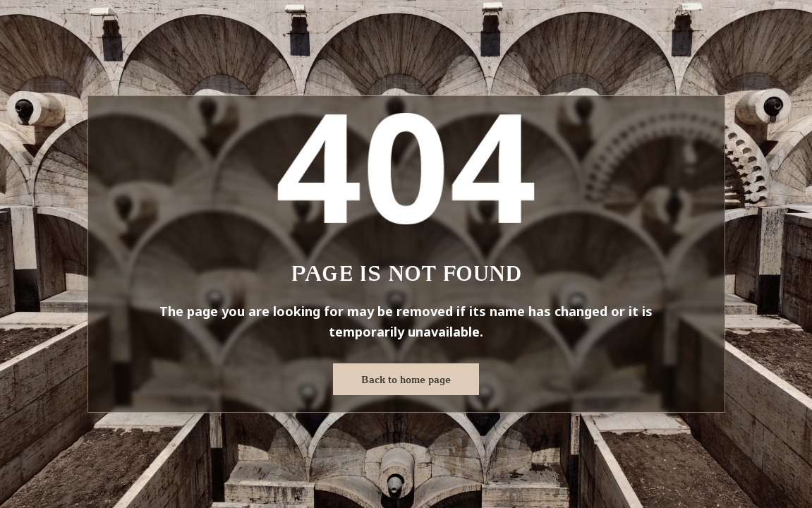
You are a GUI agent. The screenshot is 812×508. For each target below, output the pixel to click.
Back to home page (406, 380)
